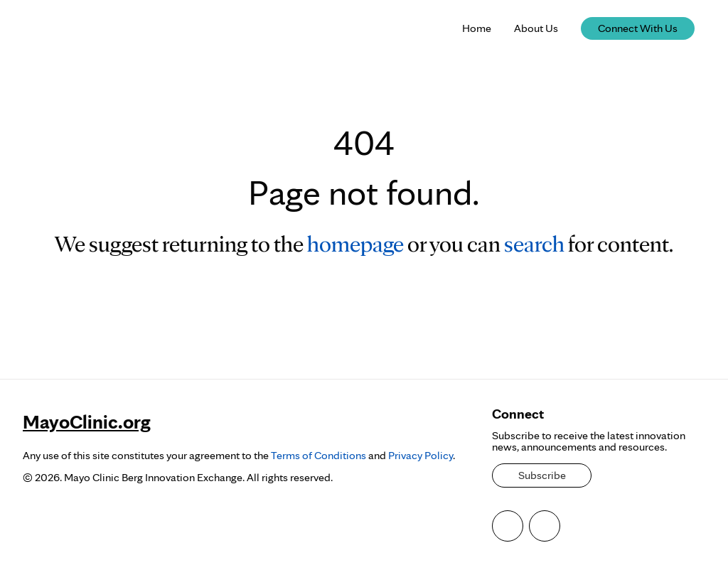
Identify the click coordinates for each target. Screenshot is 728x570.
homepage (355, 243)
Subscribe (542, 475)
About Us (536, 28)
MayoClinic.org (87, 421)
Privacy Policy (421, 455)
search (534, 243)
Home (477, 28)
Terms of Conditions (318, 455)
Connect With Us (638, 28)
